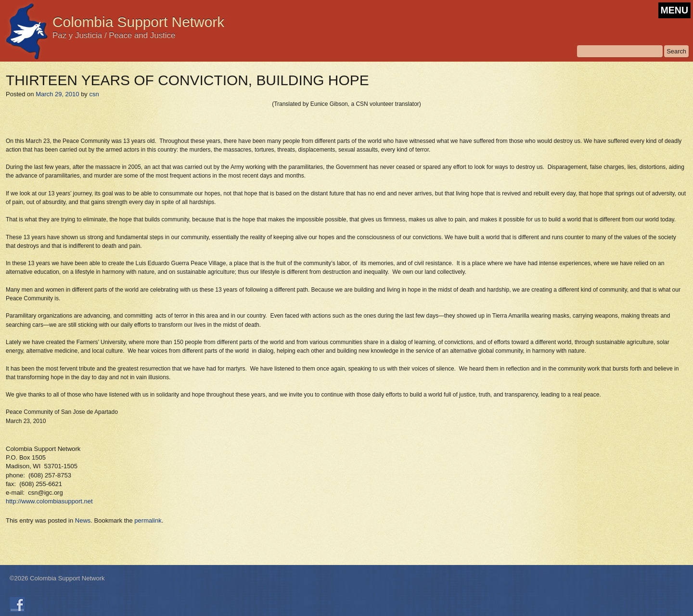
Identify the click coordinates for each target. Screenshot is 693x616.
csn (94, 94)
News (83, 520)
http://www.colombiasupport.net (49, 501)
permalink (148, 520)
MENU (674, 10)
